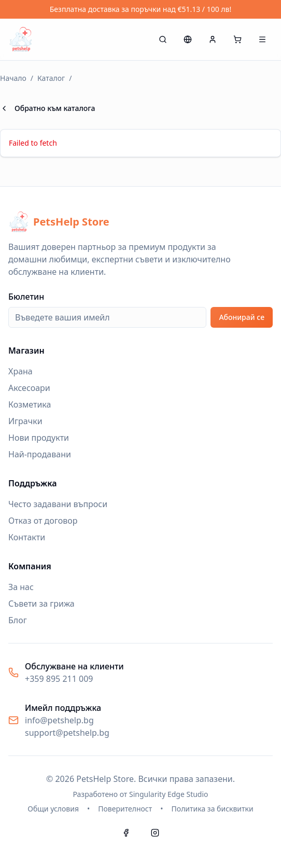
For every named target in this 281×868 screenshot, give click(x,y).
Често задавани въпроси (58, 504)
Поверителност (125, 809)
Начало (13, 78)
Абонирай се (242, 317)
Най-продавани (40, 454)
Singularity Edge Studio (169, 794)
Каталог (51, 78)
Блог (18, 620)
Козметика (30, 404)
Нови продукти (39, 438)
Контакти (27, 537)
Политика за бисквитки (213, 809)
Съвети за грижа (41, 604)
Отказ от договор (43, 521)
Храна (20, 371)
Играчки (25, 421)
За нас (21, 587)
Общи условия (53, 809)
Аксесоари (29, 388)
